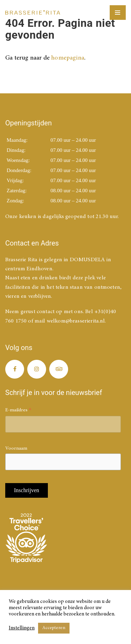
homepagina (68, 58)
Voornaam (16, 449)
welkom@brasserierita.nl (76, 321)
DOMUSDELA (87, 260)
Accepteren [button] (54, 628)
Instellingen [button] (22, 628)
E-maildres (18, 411)
